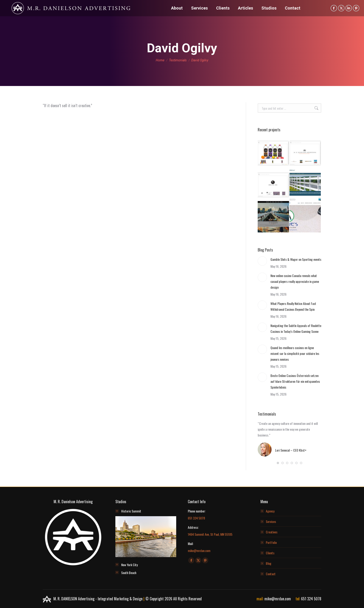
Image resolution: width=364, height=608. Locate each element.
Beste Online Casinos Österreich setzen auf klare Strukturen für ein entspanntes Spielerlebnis (295, 381)
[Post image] (262, 261)
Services (271, 521)
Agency (270, 511)
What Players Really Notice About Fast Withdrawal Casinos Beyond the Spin (293, 306)
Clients (270, 553)
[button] (278, 463)
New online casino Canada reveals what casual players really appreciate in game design (295, 281)
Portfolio (271, 542)
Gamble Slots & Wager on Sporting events (296, 259)
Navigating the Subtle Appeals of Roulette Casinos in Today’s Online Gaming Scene (296, 328)
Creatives (272, 532)
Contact (271, 574)
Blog (269, 563)
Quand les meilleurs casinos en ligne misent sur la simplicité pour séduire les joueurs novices (295, 353)
